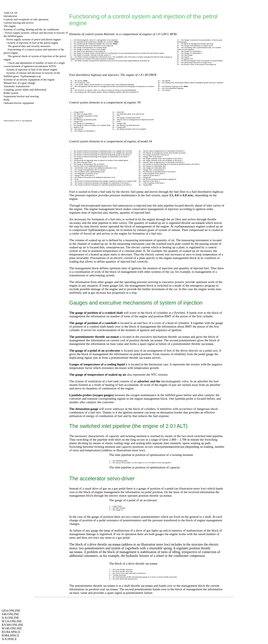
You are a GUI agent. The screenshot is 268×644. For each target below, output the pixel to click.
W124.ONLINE (12, 621)
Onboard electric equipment (19, 103)
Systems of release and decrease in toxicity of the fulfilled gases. (32, 75)
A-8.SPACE (9, 639)
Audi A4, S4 (10, 13)
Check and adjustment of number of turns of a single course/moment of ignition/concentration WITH (34, 64)
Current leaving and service (19, 23)
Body (6, 100)
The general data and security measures (29, 46)
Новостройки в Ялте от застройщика (18, 121)
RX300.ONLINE (12, 625)
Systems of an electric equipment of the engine (29, 80)
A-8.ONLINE (10, 618)
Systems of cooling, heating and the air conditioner (31, 29)
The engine (10, 26)
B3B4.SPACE (10, 635)
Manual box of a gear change (19, 83)
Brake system (11, 93)
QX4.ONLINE (11, 611)
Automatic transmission (17, 86)
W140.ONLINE (12, 628)
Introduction (10, 16)
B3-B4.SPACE (11, 632)
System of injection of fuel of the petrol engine (33, 43)
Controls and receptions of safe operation (26, 19)
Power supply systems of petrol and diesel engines (34, 39)
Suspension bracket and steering (21, 96)
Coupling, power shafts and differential (25, 90)
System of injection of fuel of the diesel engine (32, 70)
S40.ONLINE (10, 614)
